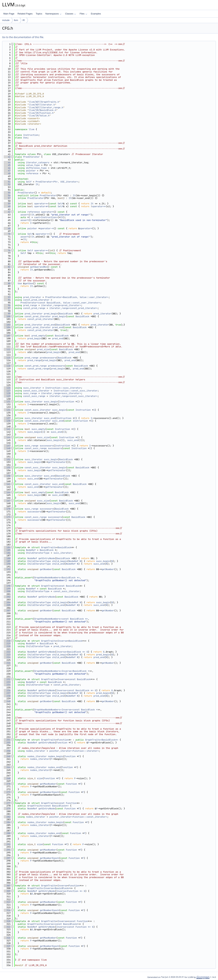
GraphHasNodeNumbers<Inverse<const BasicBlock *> (67, 710)
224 (7, 657)
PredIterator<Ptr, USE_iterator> (57, 182)
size (40, 778)
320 (7, 921)
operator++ (43, 234)
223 (7, 655)
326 (7, 938)
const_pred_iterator (36, 300)
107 (7, 336)
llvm (16, 20)
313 (7, 902)
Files (83, 14)
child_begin (60, 561)
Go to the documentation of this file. (23, 37)
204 (7, 602)
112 (7, 349)
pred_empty (38, 336)
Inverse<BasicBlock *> (71, 652)
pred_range (30, 305)
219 (7, 643)
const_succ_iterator (36, 391)
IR (24, 20)
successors (47, 446)
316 (7, 910)
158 (7, 476)
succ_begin (51, 402)
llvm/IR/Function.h (41, 113)
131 (7, 402)
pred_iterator (32, 297)
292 (7, 844)
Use (25, 138)
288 (7, 833)
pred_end (49, 325)
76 (7, 250)
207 (7, 611)
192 (7, 569)
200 (7, 591)
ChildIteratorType (38, 553)
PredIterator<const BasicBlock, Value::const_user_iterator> (60, 303)
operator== (41, 204)
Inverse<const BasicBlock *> (75, 690)
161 (7, 484)
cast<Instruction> (46, 217)
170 (7, 509)
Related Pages (25, 14)
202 (7, 597)
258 (7, 751)
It (37, 184)
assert (25, 215)
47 (7, 171)
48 (7, 173)
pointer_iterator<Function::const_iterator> (78, 817)
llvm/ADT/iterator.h (42, 105)
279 (7, 809)
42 (7, 157)
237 (7, 693)
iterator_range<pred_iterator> (61, 305)
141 (7, 429)
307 (7, 886)
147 (7, 446)
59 (7, 204)
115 (7, 358)
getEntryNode (47, 558)
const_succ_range (34, 396)
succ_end (49, 418)
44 (7, 162)
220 (7, 646)
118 (7, 366)
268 (7, 778)
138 (7, 421)
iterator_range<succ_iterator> (61, 393)
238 (7, 696)
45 (7, 165)
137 (7, 418)
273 (7, 792)
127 (7, 391)
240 (7, 701)
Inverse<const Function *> (73, 927)
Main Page (9, 14)
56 (7, 195)
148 (7, 448)
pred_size (43, 349)
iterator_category (38, 162)
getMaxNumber (48, 784)
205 (7, 605)
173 (7, 517)
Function (63, 740)
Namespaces (53, 14)
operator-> (47, 228)
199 (7, 589)
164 (7, 492)
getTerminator (57, 462)
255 (7, 743)
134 (7, 410)
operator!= (41, 206)
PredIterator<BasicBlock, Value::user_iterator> (77, 297)
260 (7, 756)
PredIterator (32, 157)
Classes (71, 14)
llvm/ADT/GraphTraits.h (44, 102)
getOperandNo (38, 267)
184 (7, 547)
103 (7, 325)
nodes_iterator (36, 751)
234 (7, 685)
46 (7, 168)
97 (7, 308)
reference (32, 173)
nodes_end (54, 767)
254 (7, 740)
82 (7, 267)
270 (7, 784)
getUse (29, 283)
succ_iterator (32, 388)
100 (7, 316)
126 (7, 388)
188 (7, 558)
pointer (31, 171)
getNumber (46, 569)
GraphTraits (49, 547)
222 (7, 652)
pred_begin (51, 314)
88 (7, 283)
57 (7, 198)
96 (7, 305)
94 (7, 300)
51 (7, 182)
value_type (33, 165)
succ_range (30, 393)
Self (29, 182)
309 (7, 891)
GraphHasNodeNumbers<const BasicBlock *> (61, 619)
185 (7, 550)
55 (7, 193)
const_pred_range (34, 308)
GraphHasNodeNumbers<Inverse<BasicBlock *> (62, 671)
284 (7, 822)
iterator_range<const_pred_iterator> (73, 308)
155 (7, 468)
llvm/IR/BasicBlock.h (43, 110)
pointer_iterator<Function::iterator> (74, 751)
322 (7, 927)
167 (7, 501)
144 (7, 437)
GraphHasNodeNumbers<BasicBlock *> (57, 578)
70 (7, 234)
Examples (96, 14)
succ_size (43, 437)
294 (7, 850)
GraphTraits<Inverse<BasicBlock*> (49, 888)
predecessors (48, 358)
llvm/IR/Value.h (39, 116)
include (6, 20)
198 (7, 586)
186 (7, 553)
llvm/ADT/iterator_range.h (46, 107)
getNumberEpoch (49, 792)
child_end (58, 564)
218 (7, 641)
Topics (39, 14)
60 (7, 206)
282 (7, 817)
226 (7, 663)
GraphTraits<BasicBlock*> (102, 740)
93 (7, 297)
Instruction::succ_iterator (63, 388)
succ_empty (38, 429)
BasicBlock (66, 314)
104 (7, 327)
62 (7, 212)
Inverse (63, 641)
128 (7, 393)
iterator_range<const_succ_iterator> (73, 396)
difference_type (36, 168)
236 (7, 690)
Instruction (31, 135)
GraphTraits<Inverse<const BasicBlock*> (53, 924)
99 (7, 314)
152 (7, 459)
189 (7, 561)
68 (7, 228)
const (61, 586)
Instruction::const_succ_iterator (75, 391)
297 (7, 858)
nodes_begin (56, 756)
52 (7, 184)
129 (7, 396)
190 (7, 564)
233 (7, 682)
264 (7, 767)
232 (7, 679)
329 (7, 946)
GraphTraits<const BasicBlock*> (48, 806)
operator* (47, 212)
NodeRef (31, 550)
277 (7, 803)
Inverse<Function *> (69, 891)
